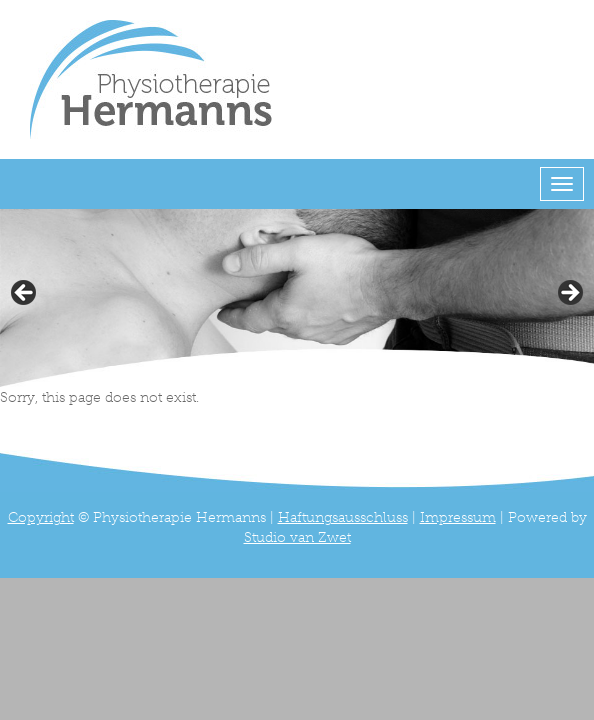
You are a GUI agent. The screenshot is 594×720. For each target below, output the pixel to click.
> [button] (569, 294)
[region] (297, 298)
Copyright (41, 517)
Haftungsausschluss (343, 517)
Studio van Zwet (297, 537)
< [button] (25, 294)
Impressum (458, 517)
